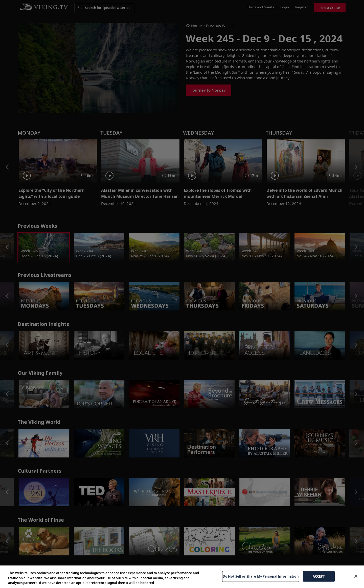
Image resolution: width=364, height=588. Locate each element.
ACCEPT (319, 576)
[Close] (356, 576)
